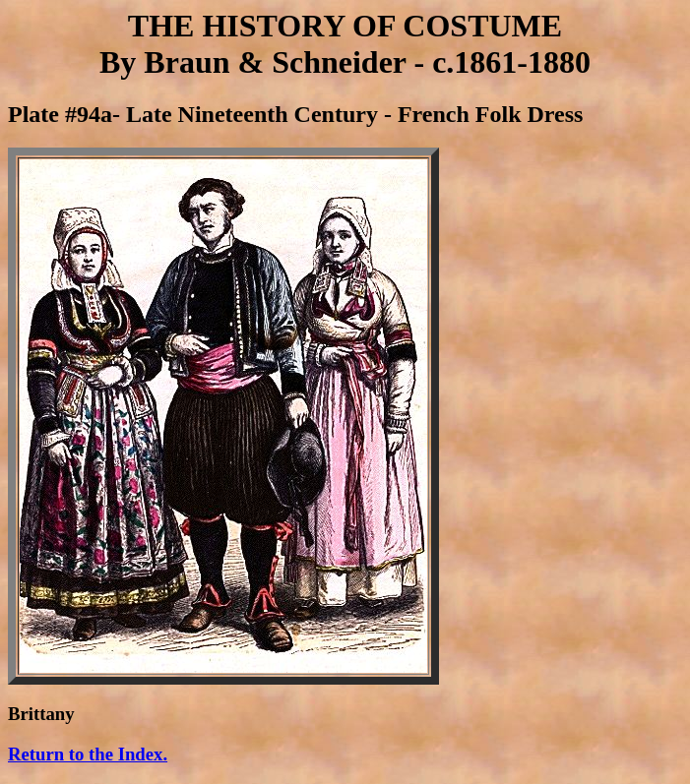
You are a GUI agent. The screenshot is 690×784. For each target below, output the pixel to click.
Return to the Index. (88, 754)
